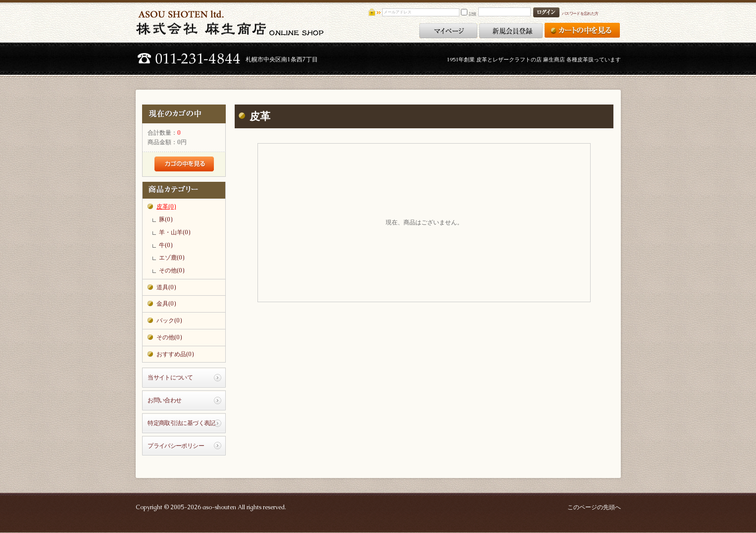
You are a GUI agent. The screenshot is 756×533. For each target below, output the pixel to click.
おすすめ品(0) (175, 354)
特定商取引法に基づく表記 (181, 423)
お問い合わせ (164, 400)
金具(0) (166, 304)
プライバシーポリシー (176, 446)
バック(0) (169, 320)
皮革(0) (166, 207)
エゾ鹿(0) (172, 258)
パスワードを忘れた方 (580, 13)
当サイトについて (170, 377)
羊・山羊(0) (175, 232)
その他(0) (172, 270)
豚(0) (166, 219)
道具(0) (166, 287)
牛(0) (166, 245)
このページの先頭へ (594, 507)
